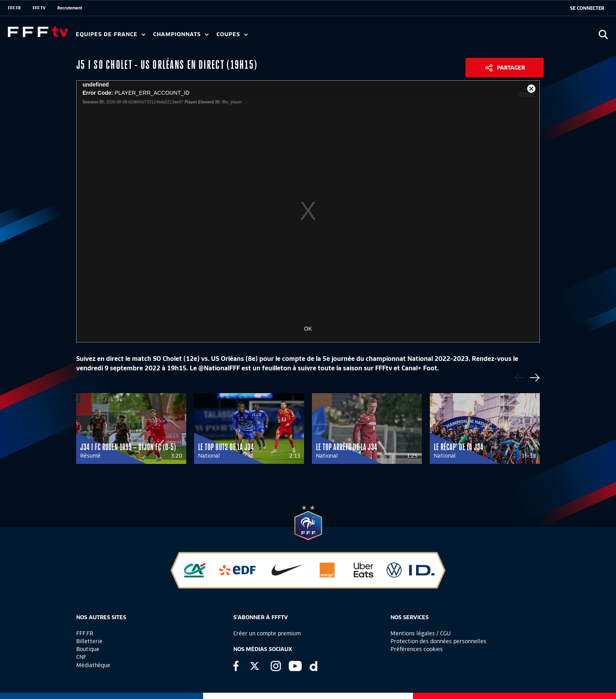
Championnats (181, 34)
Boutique (88, 649)
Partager (511, 68)
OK (308, 329)
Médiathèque (93, 665)
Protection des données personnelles (438, 641)
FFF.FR (14, 8)
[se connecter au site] (587, 8)
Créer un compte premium (267, 633)
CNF (81, 657)
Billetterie (89, 641)
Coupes (232, 34)
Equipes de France (111, 34)
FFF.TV (39, 8)
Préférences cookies (417, 649)
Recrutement (70, 8)
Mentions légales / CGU (421, 633)
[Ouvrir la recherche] (603, 34)
